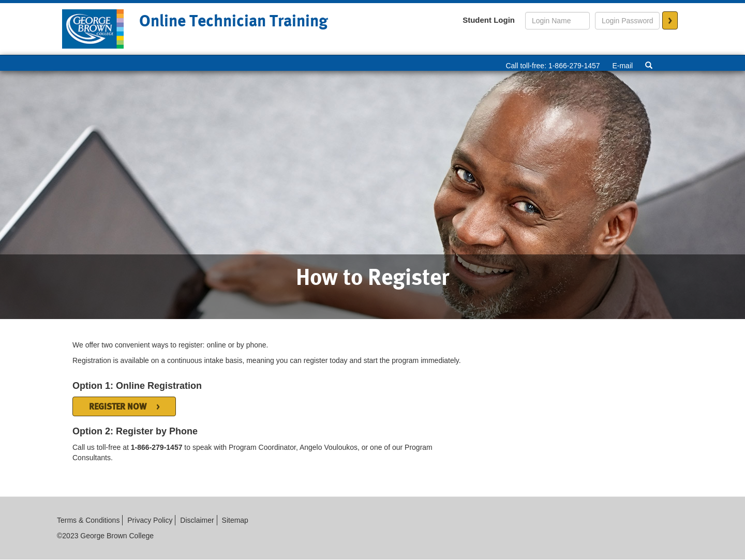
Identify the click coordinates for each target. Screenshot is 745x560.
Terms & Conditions (88, 520)
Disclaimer (197, 520)
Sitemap (235, 520)
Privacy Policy (150, 520)
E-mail (622, 66)
